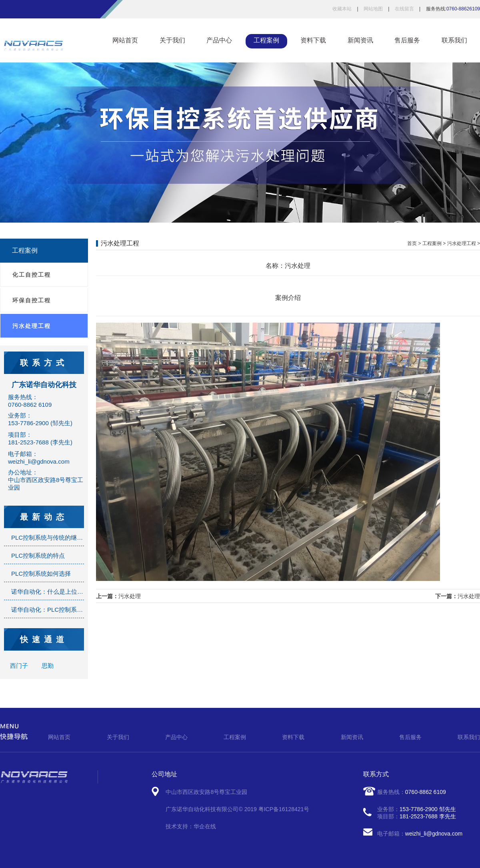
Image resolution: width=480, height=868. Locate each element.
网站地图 (373, 9)
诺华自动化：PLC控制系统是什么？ (59, 610)
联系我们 (454, 40)
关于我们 (172, 40)
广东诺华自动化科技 (44, 385)
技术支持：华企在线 (191, 826)
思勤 (48, 666)
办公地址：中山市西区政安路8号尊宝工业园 (46, 480)
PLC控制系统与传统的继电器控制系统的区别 (71, 537)
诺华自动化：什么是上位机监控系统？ (62, 592)
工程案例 (266, 40)
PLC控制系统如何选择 (41, 574)
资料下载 (313, 40)
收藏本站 (342, 9)
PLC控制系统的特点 (38, 556)
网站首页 (125, 40)
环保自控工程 (32, 300)
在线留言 (404, 9)
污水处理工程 (32, 326)
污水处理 (130, 596)
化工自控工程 (32, 275)
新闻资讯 (360, 40)
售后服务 (407, 40)
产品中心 (219, 40)
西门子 (20, 666)
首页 (412, 243)
